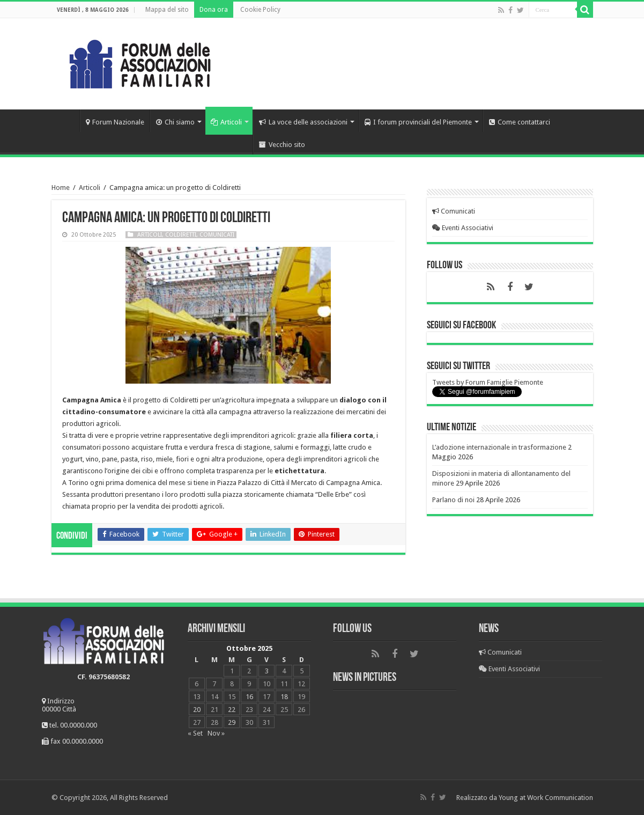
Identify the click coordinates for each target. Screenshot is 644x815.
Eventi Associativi (463, 228)
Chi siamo (175, 122)
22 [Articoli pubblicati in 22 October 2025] (232, 710)
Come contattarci (520, 122)
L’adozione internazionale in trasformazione (499, 447)
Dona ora (214, 10)
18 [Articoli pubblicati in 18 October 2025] (284, 697)
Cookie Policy (260, 10)
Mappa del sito (167, 10)
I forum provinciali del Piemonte (418, 122)
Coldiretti (181, 235)
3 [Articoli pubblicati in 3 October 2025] (267, 671)
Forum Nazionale (115, 122)
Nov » (216, 733)
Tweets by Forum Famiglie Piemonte (488, 382)
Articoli (226, 122)
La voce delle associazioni (303, 122)
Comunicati (217, 235)
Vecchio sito (282, 145)
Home (65, 121)
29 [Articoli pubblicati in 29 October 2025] (232, 722)
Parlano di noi (453, 500)
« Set (195, 733)
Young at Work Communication (546, 798)
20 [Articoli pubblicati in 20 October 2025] (197, 710)
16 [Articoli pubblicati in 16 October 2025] (249, 697)
